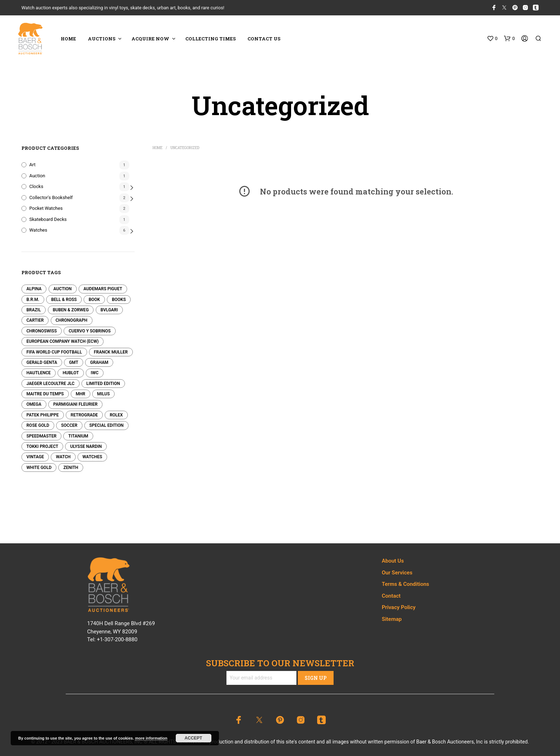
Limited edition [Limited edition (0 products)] (103, 384)
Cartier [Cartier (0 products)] (35, 320)
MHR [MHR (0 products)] (81, 394)
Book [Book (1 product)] (94, 300)
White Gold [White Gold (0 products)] (39, 468)
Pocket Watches (46, 208)
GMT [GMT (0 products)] (74, 362)
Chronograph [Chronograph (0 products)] (72, 320)
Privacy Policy (399, 607)
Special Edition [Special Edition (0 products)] (106, 425)
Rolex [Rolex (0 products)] (116, 415)
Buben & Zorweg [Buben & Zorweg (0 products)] (71, 310)
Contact (391, 596)
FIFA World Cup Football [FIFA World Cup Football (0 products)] (54, 352)
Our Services (397, 573)
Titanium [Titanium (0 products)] (78, 436)
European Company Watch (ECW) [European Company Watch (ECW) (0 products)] (62, 341)
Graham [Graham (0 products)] (99, 362)
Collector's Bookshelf (51, 197)
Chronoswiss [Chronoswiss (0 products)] (42, 331)
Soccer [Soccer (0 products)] (69, 425)
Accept (193, 738)
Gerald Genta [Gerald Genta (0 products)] (42, 362)
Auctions (102, 39)
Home (157, 148)
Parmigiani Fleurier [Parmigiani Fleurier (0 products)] (75, 404)
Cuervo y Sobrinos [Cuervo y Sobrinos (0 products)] (90, 331)
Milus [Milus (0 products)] (103, 394)
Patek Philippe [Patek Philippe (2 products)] (43, 415)
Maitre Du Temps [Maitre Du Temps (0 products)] (45, 394)
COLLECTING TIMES (211, 39)
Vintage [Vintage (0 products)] (35, 457)
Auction (37, 176)
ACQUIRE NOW (150, 39)
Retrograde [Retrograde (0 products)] (84, 415)
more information (151, 738)
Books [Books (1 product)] (119, 300)
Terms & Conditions (405, 584)
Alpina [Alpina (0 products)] (34, 289)
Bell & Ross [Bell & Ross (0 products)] (64, 300)
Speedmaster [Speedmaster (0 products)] (41, 436)
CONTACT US (264, 39)
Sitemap (392, 619)
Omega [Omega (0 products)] (34, 404)
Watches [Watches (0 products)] (92, 457)
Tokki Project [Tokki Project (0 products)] (42, 446)
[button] (492, 39)
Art (32, 165)
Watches (38, 230)
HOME (68, 39)
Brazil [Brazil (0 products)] (34, 310)
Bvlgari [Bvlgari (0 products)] (109, 310)
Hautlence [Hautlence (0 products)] (39, 373)
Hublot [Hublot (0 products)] (71, 373)
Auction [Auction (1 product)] (63, 289)
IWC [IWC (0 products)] (95, 373)
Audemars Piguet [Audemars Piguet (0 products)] (103, 289)
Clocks (36, 186)
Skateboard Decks (48, 219)
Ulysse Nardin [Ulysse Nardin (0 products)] (86, 446)
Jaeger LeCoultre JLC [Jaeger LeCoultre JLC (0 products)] (51, 384)
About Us (393, 561)
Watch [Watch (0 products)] (63, 457)
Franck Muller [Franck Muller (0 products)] (111, 352)
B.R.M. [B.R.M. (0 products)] (33, 300)
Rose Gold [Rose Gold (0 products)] (38, 425)
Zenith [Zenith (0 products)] (71, 468)
